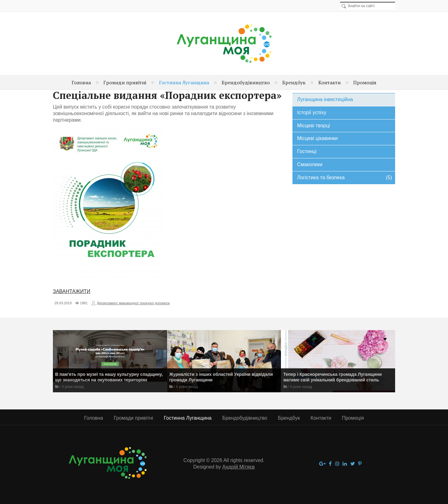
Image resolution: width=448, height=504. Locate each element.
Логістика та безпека (345, 178)
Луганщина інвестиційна (325, 99)
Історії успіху (312, 112)
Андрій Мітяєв (239, 467)
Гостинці (307, 151)
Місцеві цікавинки (317, 138)
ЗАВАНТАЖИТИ (72, 291)
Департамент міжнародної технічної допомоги (133, 303)
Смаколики (310, 164)
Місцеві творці (313, 126)
